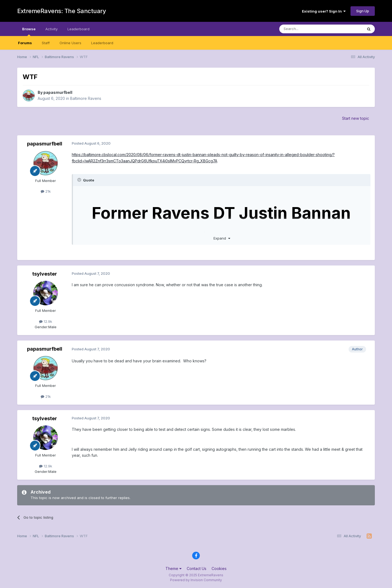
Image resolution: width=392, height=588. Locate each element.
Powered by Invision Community (196, 580)
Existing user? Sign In (324, 11)
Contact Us (197, 568)
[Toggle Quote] (80, 180)
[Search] (307, 29)
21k (46, 191)
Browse (29, 31)
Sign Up (363, 11)
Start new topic (356, 118)
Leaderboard (102, 43)
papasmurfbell (58, 92)
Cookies (219, 568)
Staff (46, 43)
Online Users (70, 43)
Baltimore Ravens (86, 98)
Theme (173, 568)
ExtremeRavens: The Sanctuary (62, 11)
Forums (25, 43)
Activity (51, 29)
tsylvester (45, 274)
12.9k (46, 321)
